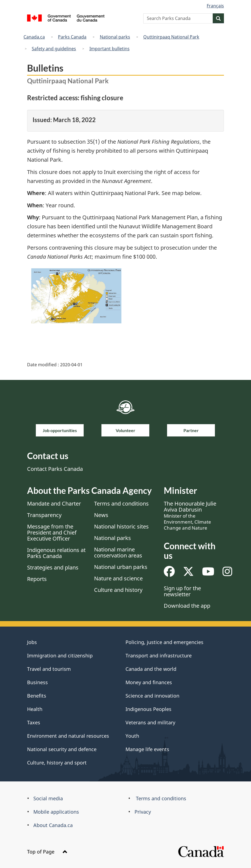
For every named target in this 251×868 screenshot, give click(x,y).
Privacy (143, 812)
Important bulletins (110, 49)
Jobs (32, 642)
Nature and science (118, 578)
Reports (37, 579)
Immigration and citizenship (60, 656)
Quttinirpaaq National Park (171, 37)
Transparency (44, 515)
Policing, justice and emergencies (164, 642)
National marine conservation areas (118, 552)
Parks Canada (72, 37)
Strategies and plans (53, 567)
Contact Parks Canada (55, 469)
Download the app (187, 606)
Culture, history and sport (57, 763)
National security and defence (62, 749)
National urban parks (121, 567)
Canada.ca (34, 37)
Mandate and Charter (54, 504)
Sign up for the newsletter (182, 591)
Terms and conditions (121, 504)
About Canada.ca (53, 825)
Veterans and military (150, 722)
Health (35, 709)
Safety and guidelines (54, 49)
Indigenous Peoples (148, 709)
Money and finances (149, 682)
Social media (48, 798)
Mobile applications (56, 812)
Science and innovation (152, 696)
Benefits (37, 696)
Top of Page (47, 852)
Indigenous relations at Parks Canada (56, 553)
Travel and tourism (49, 669)
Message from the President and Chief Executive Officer (52, 532)
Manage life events (147, 749)
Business (37, 682)
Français (215, 6)
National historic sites (121, 526)
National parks (115, 37)
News (101, 515)
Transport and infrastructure (159, 656)
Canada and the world (151, 669)
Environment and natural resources (68, 736)
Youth (132, 736)
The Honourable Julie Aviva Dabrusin (190, 515)
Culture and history (118, 590)
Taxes (34, 722)
